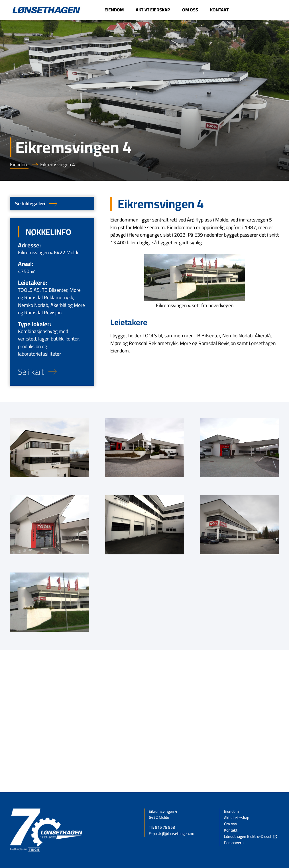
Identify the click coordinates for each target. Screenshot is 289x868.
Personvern (234, 843)
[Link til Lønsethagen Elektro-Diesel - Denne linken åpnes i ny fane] (257, 10)
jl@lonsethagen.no (178, 834)
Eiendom (19, 165)
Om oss (230, 824)
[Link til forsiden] (46, 10)
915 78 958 (165, 828)
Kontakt (231, 830)
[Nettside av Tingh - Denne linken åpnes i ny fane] (25, 849)
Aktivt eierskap (237, 818)
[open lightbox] (49, 448)
